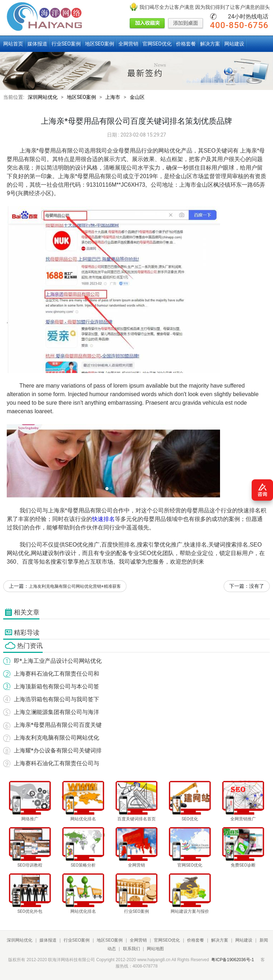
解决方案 (210, 44)
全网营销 (128, 44)
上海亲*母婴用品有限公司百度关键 (58, 725)
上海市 (113, 97)
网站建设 (234, 44)
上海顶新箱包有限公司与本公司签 (57, 686)
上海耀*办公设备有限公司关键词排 (58, 750)
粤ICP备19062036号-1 (232, 960)
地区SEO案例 (100, 44)
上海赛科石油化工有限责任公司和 (57, 674)
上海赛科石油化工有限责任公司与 (57, 763)
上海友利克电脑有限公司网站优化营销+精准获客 (75, 586)
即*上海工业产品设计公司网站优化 (58, 661)
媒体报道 (37, 44)
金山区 (137, 97)
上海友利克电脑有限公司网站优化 (57, 738)
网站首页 (13, 44)
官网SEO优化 (157, 44)
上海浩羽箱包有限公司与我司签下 (57, 699)
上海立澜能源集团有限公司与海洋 (57, 712)
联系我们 (132, 949)
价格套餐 (186, 44)
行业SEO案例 (66, 44)
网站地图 (155, 949)
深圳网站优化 (43, 97)
